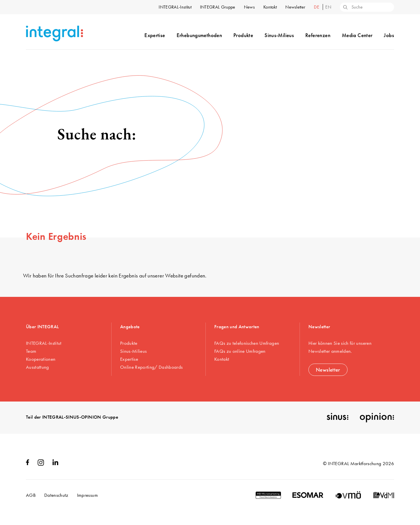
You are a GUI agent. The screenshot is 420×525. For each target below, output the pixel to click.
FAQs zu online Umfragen (240, 351)
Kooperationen (41, 359)
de (317, 7)
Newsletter (295, 7)
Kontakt (270, 7)
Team (31, 351)
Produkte (243, 35)
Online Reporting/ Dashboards (152, 367)
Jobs (389, 35)
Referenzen (318, 35)
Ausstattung (38, 367)
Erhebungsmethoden (199, 35)
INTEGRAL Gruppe (218, 7)
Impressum (87, 495)
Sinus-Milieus (279, 35)
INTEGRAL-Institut (175, 7)
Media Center (357, 35)
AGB (31, 495)
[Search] (345, 8)
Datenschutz (56, 495)
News (249, 7)
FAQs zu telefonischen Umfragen (247, 343)
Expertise (155, 35)
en (328, 7)
